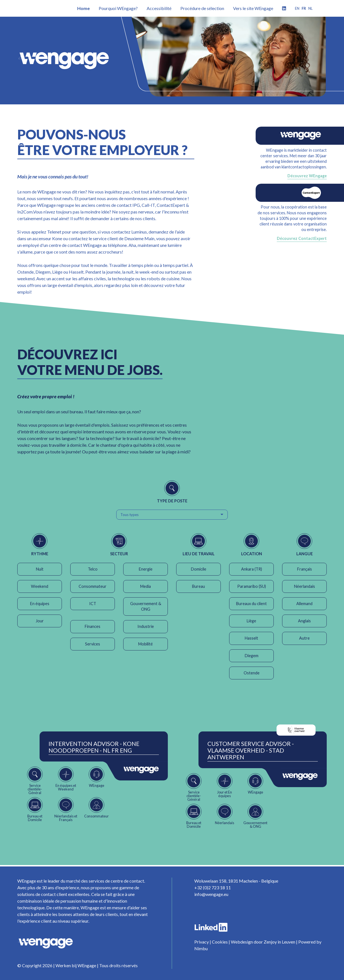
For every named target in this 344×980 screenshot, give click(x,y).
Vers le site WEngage (253, 8)
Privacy (202, 942)
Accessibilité (159, 8)
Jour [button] (40, 621)
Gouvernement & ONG (146, 606)
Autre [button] (304, 638)
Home (83, 8)
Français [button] (305, 569)
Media (146, 586)
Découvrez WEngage (307, 176)
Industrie (146, 626)
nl (310, 8)
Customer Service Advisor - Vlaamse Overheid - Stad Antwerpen (251, 750)
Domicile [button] (199, 569)
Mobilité (146, 644)
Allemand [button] (304, 604)
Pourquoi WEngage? (118, 8)
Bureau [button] (198, 586)
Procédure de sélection (202, 8)
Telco (93, 569)
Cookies (220, 942)
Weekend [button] (40, 586)
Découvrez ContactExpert (302, 238)
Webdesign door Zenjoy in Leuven (263, 942)
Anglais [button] (304, 621)
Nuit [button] (40, 569)
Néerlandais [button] (305, 586)
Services (93, 644)
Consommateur (93, 586)
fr (304, 8)
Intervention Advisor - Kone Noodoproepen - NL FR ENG (94, 747)
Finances (93, 626)
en (297, 8)
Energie (146, 569)
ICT (93, 604)
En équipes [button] (40, 604)
